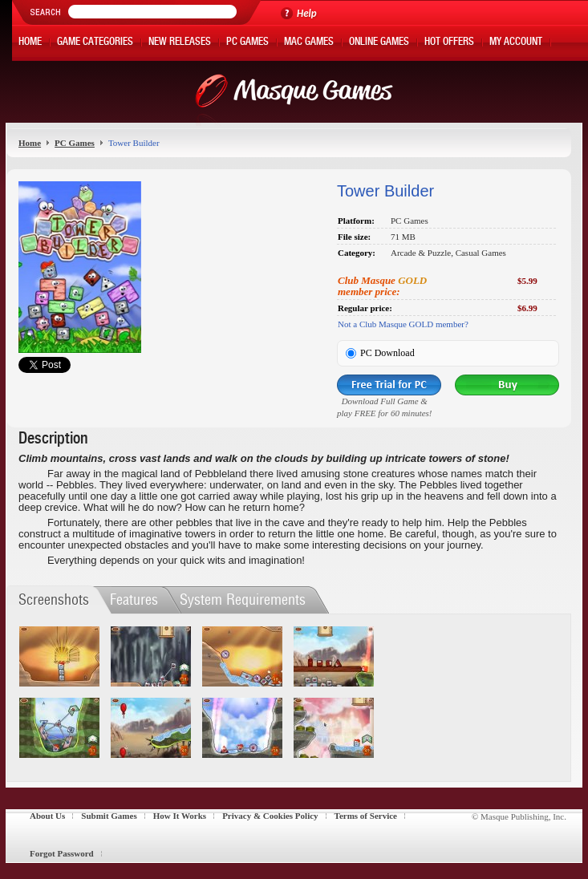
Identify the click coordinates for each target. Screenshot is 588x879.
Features (134, 600)
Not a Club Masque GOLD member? (403, 324)
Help (307, 13)
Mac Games (309, 43)
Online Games (379, 43)
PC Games (247, 43)
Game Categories (95, 43)
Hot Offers (449, 43)
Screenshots (54, 600)
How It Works (180, 816)
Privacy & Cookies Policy (270, 816)
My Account (516, 43)
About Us (47, 816)
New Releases (180, 43)
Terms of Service (366, 816)
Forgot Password (62, 853)
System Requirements (243, 600)
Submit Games (109, 816)
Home (30, 43)
